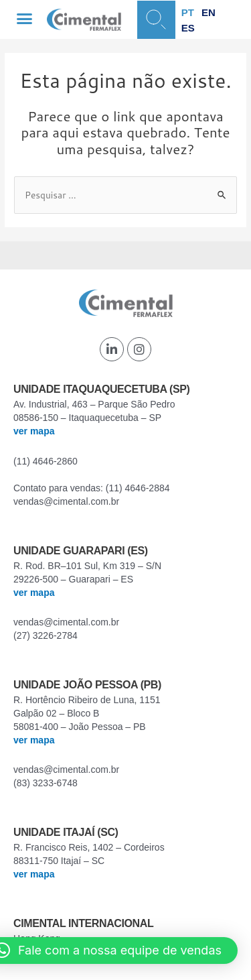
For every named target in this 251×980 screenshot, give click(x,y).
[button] (25, 19)
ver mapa (34, 431)
